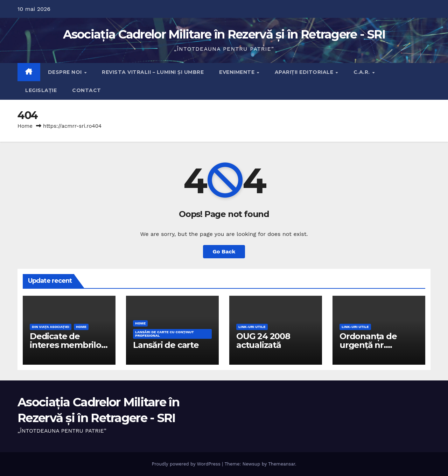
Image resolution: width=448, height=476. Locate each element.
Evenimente (238, 72)
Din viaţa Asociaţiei (51, 327)
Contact (87, 90)
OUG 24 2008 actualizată (263, 341)
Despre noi (66, 72)
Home (25, 126)
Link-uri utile (252, 327)
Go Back (224, 251)
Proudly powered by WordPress (187, 464)
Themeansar (282, 464)
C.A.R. (363, 72)
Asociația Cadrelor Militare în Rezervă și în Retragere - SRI (224, 34)
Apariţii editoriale (305, 72)
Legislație (41, 90)
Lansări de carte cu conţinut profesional (164, 334)
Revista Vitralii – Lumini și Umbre (153, 72)
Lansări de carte (166, 345)
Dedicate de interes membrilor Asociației (67, 345)
